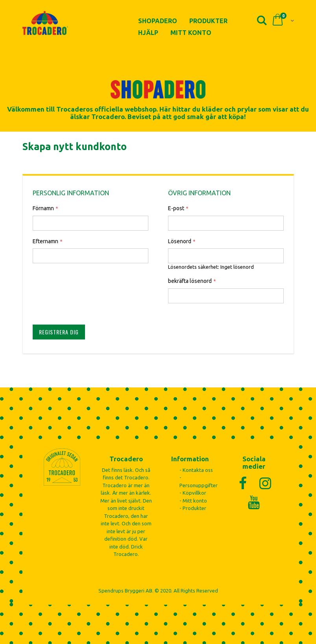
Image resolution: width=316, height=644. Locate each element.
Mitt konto (191, 33)
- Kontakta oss (196, 470)
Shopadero (158, 21)
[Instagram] (265, 483)
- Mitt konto (193, 501)
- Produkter (193, 508)
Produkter (208, 21)
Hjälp (148, 33)
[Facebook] (243, 483)
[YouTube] (254, 502)
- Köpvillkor (193, 493)
